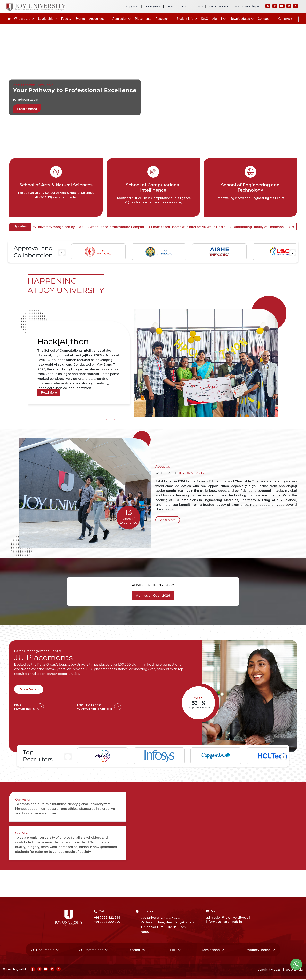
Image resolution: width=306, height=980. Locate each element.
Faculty (66, 19)
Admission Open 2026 (153, 595)
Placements (143, 19)
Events (80, 19)
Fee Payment (153, 7)
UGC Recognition (219, 7)
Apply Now (132, 7)
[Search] (287, 19)
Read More (49, 392)
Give (170, 7)
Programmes (27, 109)
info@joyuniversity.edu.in (225, 922)
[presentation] (62, 253)
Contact (198, 7)
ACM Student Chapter (247, 7)
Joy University (294, 970)
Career (184, 7)
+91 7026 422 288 (108, 917)
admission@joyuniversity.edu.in (229, 917)
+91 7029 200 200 (108, 922)
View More (168, 520)
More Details (30, 689)
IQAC (205, 19)
